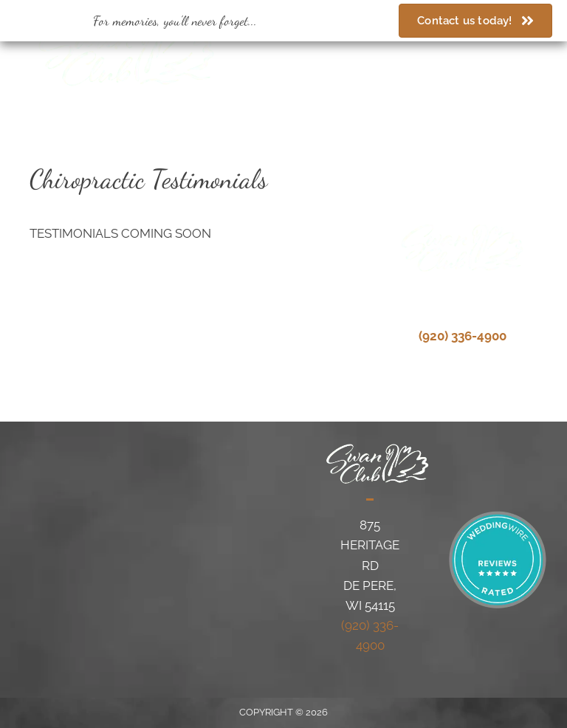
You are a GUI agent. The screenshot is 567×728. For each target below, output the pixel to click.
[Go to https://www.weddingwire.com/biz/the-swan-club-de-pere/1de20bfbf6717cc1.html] (487, 59)
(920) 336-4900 (322, 57)
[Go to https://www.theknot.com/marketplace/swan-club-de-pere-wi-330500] (513, 59)
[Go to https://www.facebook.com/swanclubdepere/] (461, 59)
